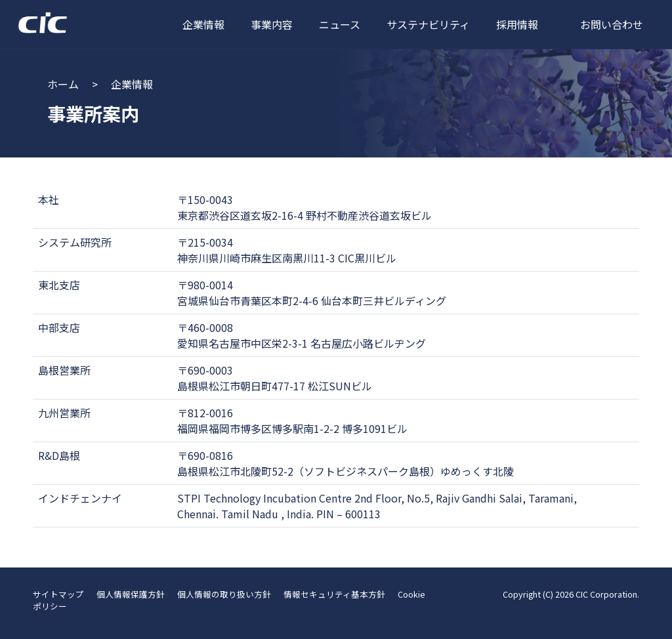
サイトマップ (58, 594)
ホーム (63, 84)
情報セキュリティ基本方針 (334, 594)
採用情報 (517, 24)
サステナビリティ (428, 24)
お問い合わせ (612, 24)
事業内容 (272, 24)
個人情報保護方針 (131, 594)
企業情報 (203, 24)
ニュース (340, 24)
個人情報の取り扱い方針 (224, 594)
